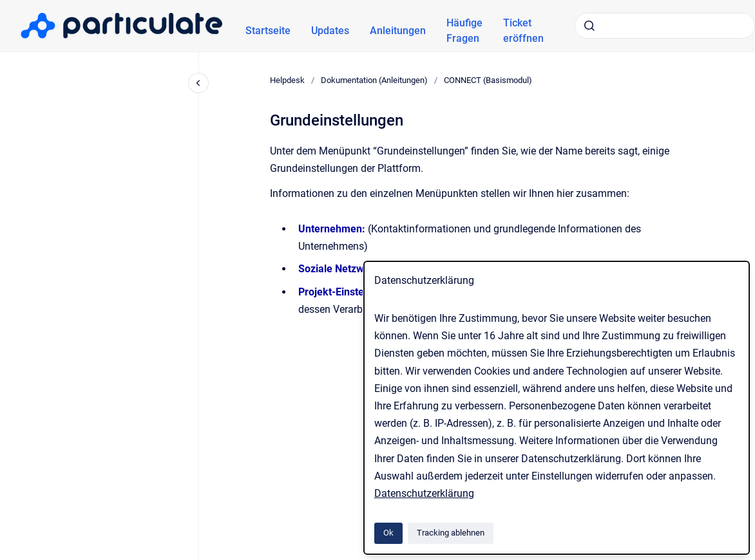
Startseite (268, 31)
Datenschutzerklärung (424, 493)
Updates (330, 31)
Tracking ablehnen (451, 533)
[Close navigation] (198, 83)
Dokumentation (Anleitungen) (374, 80)
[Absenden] (589, 26)
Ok (388, 533)
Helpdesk (287, 80)
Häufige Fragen (464, 31)
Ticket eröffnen (523, 31)
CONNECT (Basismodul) (488, 80)
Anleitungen (398, 31)
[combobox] (665, 26)
